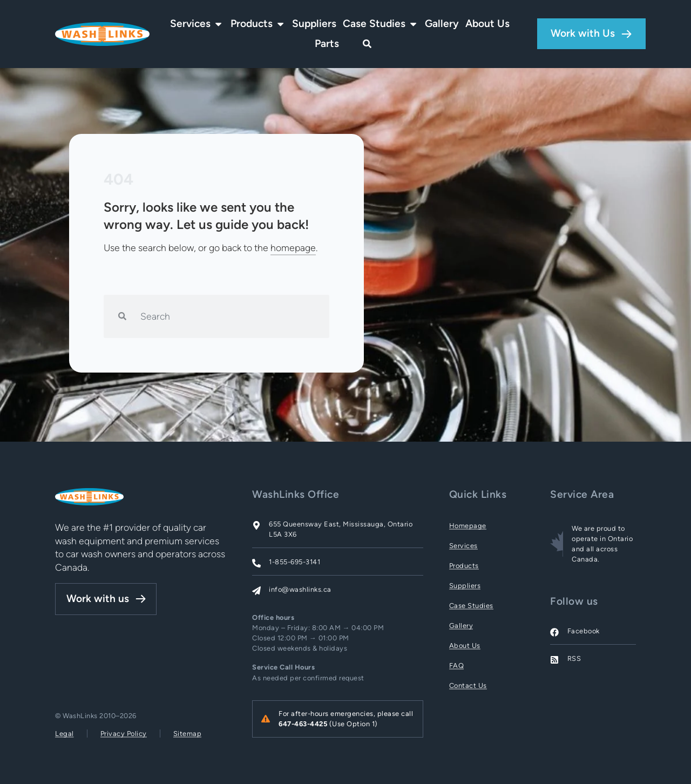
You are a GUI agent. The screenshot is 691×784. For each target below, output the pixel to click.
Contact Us (468, 685)
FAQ (457, 665)
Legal (65, 734)
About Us (465, 646)
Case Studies (471, 606)
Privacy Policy (124, 734)
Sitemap (188, 734)
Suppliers (465, 586)
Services (463, 546)
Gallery (461, 626)
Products (464, 566)
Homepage (468, 526)
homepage (293, 248)
